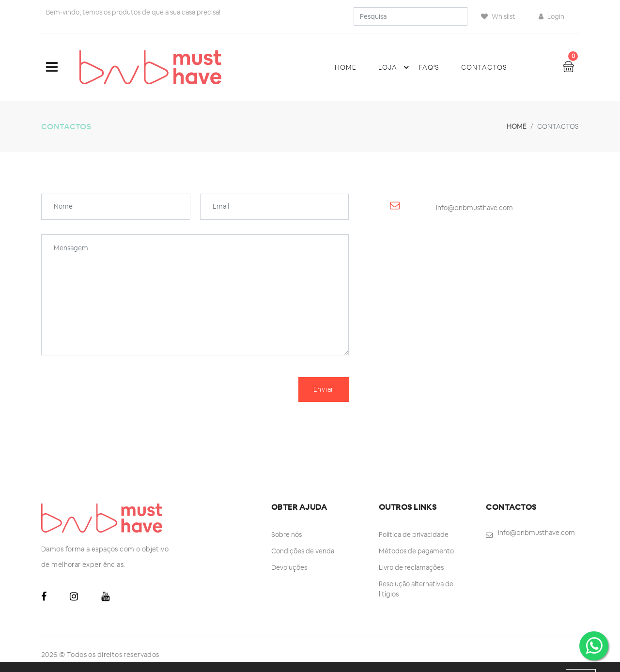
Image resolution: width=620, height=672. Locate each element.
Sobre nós (287, 535)
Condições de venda (303, 551)
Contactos (484, 67)
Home (346, 67)
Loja (395, 67)
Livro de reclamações (411, 567)
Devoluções (289, 567)
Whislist (498, 16)
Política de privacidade (414, 535)
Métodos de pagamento (416, 551)
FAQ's (429, 67)
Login (551, 16)
